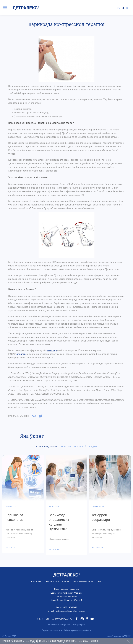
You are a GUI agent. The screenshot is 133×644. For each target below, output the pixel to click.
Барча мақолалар (47, 447)
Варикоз (66, 447)
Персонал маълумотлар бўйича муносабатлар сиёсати (67, 630)
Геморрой (80, 447)
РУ (119, 8)
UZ (123, 8)
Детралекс (21, 354)
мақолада (52, 350)
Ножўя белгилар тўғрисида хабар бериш (66, 624)
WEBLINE (126, 636)
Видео (93, 447)
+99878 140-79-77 (69, 607)
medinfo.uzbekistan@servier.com (70, 611)
